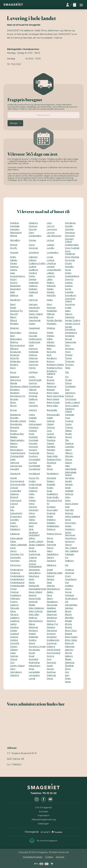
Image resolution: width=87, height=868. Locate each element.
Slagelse (51, 627)
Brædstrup (15, 415)
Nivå (49, 355)
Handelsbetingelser (33, 857)
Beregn (14, 123)
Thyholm (69, 365)
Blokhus (14, 342)
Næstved (51, 386)
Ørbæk (68, 621)
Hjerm (32, 402)
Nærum (51, 383)
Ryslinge (51, 513)
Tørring (68, 437)
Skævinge (52, 614)
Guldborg (33, 270)
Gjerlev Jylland (17, 666)
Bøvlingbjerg (17, 450)
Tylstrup (69, 427)
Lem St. (51, 226)
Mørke (50, 333)
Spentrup (51, 662)
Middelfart (52, 311)
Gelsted (14, 640)
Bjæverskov (16, 339)
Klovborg (33, 630)
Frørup (13, 589)
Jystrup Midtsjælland (35, 565)
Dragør (14, 478)
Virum (68, 576)
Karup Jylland (35, 592)
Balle (13, 292)
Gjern (13, 669)
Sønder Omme (73, 324)
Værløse (69, 608)
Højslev (32, 500)
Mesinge (51, 308)
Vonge (68, 592)
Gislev (13, 653)
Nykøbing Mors (54, 368)
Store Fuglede (72, 248)
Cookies (49, 857)
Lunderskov (53, 252)
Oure (49, 431)
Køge (31, 669)
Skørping (51, 621)
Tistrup (68, 383)
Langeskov (34, 675)
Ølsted (68, 614)
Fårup (13, 611)
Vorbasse (69, 595)
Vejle (67, 507)
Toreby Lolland (72, 402)
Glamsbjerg (16, 672)
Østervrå (69, 643)
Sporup (50, 669)
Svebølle (69, 292)
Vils (67, 565)
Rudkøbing (52, 494)
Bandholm (15, 300)
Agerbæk (15, 226)
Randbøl (51, 447)
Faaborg (14, 605)
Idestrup (33, 523)
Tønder (68, 434)
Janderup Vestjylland (34, 534)
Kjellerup (33, 618)
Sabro (50, 551)
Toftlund (69, 396)
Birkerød (14, 328)
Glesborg (33, 223)
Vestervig (70, 541)
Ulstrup (69, 459)
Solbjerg (51, 646)
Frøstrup (14, 592)
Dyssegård (15, 491)
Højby (32, 494)
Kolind (32, 643)
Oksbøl (50, 424)
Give (12, 662)
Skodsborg (52, 602)
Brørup (14, 431)
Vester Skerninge (70, 534)
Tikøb (68, 368)
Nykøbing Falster (55, 365)
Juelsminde (34, 554)
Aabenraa (70, 646)
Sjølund (50, 576)
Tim (67, 377)
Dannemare (16, 466)
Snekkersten (53, 640)
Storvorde (70, 260)
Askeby (14, 260)
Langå (32, 678)
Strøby (68, 273)
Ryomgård (52, 510)
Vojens (68, 589)
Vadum (69, 463)
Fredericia (15, 573)
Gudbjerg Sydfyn (37, 263)
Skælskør (51, 608)
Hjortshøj (33, 406)
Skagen (51, 579)
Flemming (15, 565)
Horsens (33, 450)
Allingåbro (15, 240)
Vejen (68, 500)
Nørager (51, 390)
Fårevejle (15, 608)
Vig (67, 557)
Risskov (51, 481)
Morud (50, 317)
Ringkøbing (53, 474)
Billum (13, 317)
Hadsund (33, 292)
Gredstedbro (35, 236)
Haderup (33, 286)
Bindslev (14, 324)
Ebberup (14, 494)
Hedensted (34, 342)
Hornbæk (33, 440)
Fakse (13, 541)
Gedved (14, 637)
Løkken (50, 273)
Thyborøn (70, 361)
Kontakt (43, 811)
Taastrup (69, 443)
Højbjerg (33, 491)
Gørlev (32, 276)
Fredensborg (17, 570)
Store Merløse (72, 257)
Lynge (50, 257)
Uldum (68, 450)
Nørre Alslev (53, 393)
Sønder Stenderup (70, 328)
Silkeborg (51, 565)
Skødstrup (52, 618)
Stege (50, 678)
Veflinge (69, 494)
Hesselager (34, 386)
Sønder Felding (73, 320)
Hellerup (33, 355)
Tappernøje (71, 342)
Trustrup (69, 421)
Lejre (49, 223)
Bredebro (15, 390)
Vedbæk (69, 491)
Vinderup (69, 570)
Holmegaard (35, 424)
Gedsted (14, 634)
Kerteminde (35, 598)
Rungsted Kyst (54, 500)
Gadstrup (15, 621)
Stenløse (69, 229)
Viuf (67, 582)
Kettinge (33, 602)
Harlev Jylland (36, 314)
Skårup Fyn (52, 624)
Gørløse (33, 279)
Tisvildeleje (70, 386)
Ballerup (14, 295)
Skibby (50, 592)
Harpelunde (35, 320)
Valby (68, 466)
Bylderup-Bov (17, 434)
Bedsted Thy (17, 311)
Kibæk (32, 605)
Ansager (14, 252)
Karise (32, 582)
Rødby (50, 516)
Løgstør (51, 267)
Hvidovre (33, 488)
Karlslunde (34, 586)
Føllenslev (15, 598)
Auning (14, 283)
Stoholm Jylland (69, 240)
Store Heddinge (70, 252)
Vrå (66, 602)
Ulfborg (69, 453)
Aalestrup (70, 662)
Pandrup (51, 440)
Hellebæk (34, 352)
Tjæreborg (70, 393)
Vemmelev (70, 523)
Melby (50, 300)
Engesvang (16, 516)
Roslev (50, 488)
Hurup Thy (34, 478)
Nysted (50, 380)
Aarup (68, 682)
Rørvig (50, 548)
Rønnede (51, 545)
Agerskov (15, 229)
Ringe (50, 469)
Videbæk (69, 554)
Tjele (67, 390)
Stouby (69, 263)
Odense (51, 421)
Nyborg (51, 361)
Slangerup (52, 630)
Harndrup (33, 317)
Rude (49, 491)
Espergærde (16, 538)
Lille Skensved (54, 236)
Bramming (15, 380)
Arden (13, 257)
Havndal (33, 336)
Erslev (13, 523)
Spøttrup (51, 672)
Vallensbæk (71, 469)
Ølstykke (69, 618)
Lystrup (51, 260)
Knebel (32, 634)
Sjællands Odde (55, 573)
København (34, 666)
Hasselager (34, 328)
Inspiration (43, 815)
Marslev (51, 292)
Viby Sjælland (72, 551)
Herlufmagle (35, 380)
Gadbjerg (15, 618)
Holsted (33, 431)
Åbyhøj (68, 653)
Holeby (32, 421)
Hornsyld (33, 447)
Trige (67, 418)
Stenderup (70, 223)
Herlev (32, 377)
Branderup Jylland (19, 386)
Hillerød (33, 390)
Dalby (13, 459)
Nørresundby (53, 415)
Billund (13, 320)
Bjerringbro (16, 333)
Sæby (68, 311)
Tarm (68, 345)
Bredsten (15, 393)
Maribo (50, 289)
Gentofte (15, 643)
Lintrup (50, 240)
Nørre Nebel (53, 399)
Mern (49, 304)
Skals (49, 582)
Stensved (70, 236)
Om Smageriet (43, 807)
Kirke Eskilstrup (36, 608)
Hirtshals (33, 396)
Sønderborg (71, 333)
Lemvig (51, 233)
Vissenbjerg (71, 579)
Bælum (14, 443)
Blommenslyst (17, 345)
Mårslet (50, 342)
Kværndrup (34, 662)
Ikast (31, 526)
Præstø (50, 443)
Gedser (14, 630)
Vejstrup (69, 513)
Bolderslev (15, 361)
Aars (67, 675)
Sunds (68, 289)
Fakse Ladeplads (18, 545)
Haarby (32, 516)
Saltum (50, 557)
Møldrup (51, 328)
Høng (32, 504)
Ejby (12, 510)
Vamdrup (70, 478)
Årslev (68, 678)
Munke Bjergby (55, 320)
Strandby (69, 267)
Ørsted (68, 627)
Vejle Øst (69, 510)
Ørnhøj (68, 624)
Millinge (51, 314)
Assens (14, 270)
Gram (31, 233)
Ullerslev (69, 456)
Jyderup (33, 557)
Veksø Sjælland (72, 516)
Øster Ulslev (71, 640)
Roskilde (51, 484)
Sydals (68, 308)
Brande (14, 383)
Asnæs (13, 263)
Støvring (69, 279)
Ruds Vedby (53, 497)
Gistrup (14, 659)
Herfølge (33, 372)
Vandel (68, 481)
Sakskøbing (53, 554)
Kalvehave (34, 576)
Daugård (14, 469)
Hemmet (33, 365)
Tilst (67, 372)
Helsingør (34, 361)
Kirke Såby (34, 614)
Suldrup (69, 283)
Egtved (14, 504)
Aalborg (69, 656)
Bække (14, 437)
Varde (68, 488)
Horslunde (34, 453)
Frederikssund (17, 582)
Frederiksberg (17, 576)
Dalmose (15, 463)
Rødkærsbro (53, 526)
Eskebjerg (15, 529)
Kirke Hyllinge (36, 611)
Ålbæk (68, 659)
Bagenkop (15, 286)
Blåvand (14, 349)
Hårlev (32, 520)
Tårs (67, 440)
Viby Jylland (71, 548)
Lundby (51, 248)
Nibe (49, 349)
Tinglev (69, 380)
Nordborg (52, 358)
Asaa (12, 273)
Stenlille (69, 226)
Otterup (51, 427)
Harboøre (33, 311)
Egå (12, 507)
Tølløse (68, 431)
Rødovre (51, 529)
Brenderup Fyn (18, 396)
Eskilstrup (15, 534)
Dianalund (15, 474)
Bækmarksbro (17, 440)
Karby (32, 579)
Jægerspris (34, 570)
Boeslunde (15, 352)
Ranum (50, 453)
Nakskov (51, 345)
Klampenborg (36, 621)
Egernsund (16, 500)
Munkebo (52, 324)
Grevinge (33, 248)
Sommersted (53, 653)
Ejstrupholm (16, 513)
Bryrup (13, 410)
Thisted (69, 355)
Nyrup (50, 377)
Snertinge (52, 643)
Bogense (15, 355)
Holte (31, 434)
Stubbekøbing (72, 276)
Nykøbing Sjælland (52, 372)
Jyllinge (32, 561)
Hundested (34, 469)
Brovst (13, 406)
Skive (49, 595)
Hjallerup (33, 399)
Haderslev (34, 283)
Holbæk (33, 418)
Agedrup (14, 223)
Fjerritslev (15, 561)
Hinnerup (33, 393)
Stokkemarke (72, 245)
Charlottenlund (18, 453)
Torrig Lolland (72, 406)
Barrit (13, 304)
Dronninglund (17, 481)
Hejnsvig (33, 349)
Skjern (50, 598)
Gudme (33, 267)
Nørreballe (52, 410)
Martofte (51, 295)
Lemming (52, 229)
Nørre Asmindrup (55, 396)
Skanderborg (53, 589)
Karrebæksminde (37, 589)
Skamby (51, 586)
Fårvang (14, 614)
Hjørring (33, 410)
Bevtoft (14, 314)
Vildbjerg (69, 561)
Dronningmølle (18, 484)
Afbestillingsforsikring (44, 819)
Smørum (51, 634)
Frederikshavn (17, 579)
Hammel (33, 300)
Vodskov (69, 586)
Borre (13, 368)
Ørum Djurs (71, 630)
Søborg (69, 314)
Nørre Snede (53, 402)
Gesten (14, 646)
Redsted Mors (54, 459)
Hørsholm (34, 510)
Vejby (68, 497)
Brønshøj (15, 427)
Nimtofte (51, 352)
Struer (68, 270)
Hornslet (33, 443)
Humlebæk (34, 466)
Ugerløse (69, 447)
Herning (33, 383)
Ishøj (31, 529)
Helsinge (33, 358)
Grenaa (32, 240)
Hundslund (34, 474)
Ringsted (51, 478)
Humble (33, 463)
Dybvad (14, 488)
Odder (50, 418)
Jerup (31, 548)
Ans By (14, 248)
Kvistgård (33, 659)
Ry (48, 504)
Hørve (32, 513)
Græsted (33, 257)
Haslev (32, 324)
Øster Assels (71, 637)
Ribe (49, 466)
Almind (14, 245)
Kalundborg (35, 573)
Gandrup (14, 627)
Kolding (33, 640)
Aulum (13, 279)
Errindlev (14, 520)
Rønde (50, 541)
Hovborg (33, 456)
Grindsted (34, 252)
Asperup (14, 267)
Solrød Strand (53, 650)
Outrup (50, 434)
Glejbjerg (15, 675)
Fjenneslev (15, 557)
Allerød (14, 236)
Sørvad (68, 339)
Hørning (33, 507)
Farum (13, 551)
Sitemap (60, 857)
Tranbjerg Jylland (70, 410)
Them (68, 352)
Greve (32, 245)
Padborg (51, 437)
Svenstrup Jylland (70, 300)
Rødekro (51, 523)
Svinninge (70, 304)
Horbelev (33, 437)
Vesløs (68, 526)
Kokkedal (33, 637)
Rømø (50, 538)
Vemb (68, 520)
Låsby (50, 279)
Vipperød (69, 573)
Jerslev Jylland (36, 541)
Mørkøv (51, 336)
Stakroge (51, 675)
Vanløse (69, 484)
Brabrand (15, 377)
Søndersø (70, 336)
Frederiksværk (17, 586)
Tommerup (71, 399)
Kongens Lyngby (37, 646)
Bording (14, 365)
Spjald (50, 666)
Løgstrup (51, 263)
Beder (13, 308)
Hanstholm (34, 308)
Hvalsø (32, 481)
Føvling (14, 602)
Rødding (51, 520)
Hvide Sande (35, 484)
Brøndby (14, 418)
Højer (31, 497)
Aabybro (69, 650)
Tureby (68, 424)
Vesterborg (71, 538)
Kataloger (44, 824)
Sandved (51, 561)
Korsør (32, 653)
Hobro (32, 415)
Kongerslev (34, 650)
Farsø (13, 548)
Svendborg (70, 295)
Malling (50, 283)
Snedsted (52, 637)
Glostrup (33, 226)
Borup (13, 372)
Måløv (50, 339)
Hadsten (33, 289)
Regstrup (52, 463)
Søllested (70, 317)
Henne (32, 368)
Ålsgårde (69, 666)
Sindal (50, 570)
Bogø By (15, 358)
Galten (13, 624)
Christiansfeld (17, 456)
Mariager (51, 286)
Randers (51, 450)
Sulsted (69, 286)
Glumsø (33, 229)
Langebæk (34, 672)
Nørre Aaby (52, 406)
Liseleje (50, 245)
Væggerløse (71, 605)
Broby (13, 402)
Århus (68, 669)
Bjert (13, 336)
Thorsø (68, 358)
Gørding (33, 273)
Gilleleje (14, 650)
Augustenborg (17, 276)
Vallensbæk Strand (71, 474)
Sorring (50, 656)
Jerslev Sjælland (37, 545)
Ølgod (68, 611)
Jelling (32, 538)
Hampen (33, 304)
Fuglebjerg (16, 595)
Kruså (31, 656)
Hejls (31, 345)
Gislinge (14, 656)
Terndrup (69, 349)
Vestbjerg (70, 529)
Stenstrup (70, 233)
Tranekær (70, 415)
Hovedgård (34, 459)
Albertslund (16, 233)
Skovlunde (52, 605)
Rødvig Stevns (54, 534)
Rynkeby (51, 507)
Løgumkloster (54, 270)
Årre (67, 672)
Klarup (32, 624)
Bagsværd (15, 289)
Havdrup (33, 333)
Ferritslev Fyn (17, 554)
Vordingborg (71, 598)
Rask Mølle (52, 456)
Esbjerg (14, 526)
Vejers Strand (72, 504)
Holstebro (34, 427)
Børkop (14, 447)
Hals (31, 295)
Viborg (68, 545)
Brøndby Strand (18, 421)
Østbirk (69, 634)
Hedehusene (35, 339)
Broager (14, 399)
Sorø (49, 659)
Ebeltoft (14, 497)
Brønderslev (16, 424)
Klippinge (33, 627)
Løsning (51, 276)
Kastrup (33, 595)
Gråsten (33, 260)
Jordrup (33, 551)
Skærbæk (52, 611)
